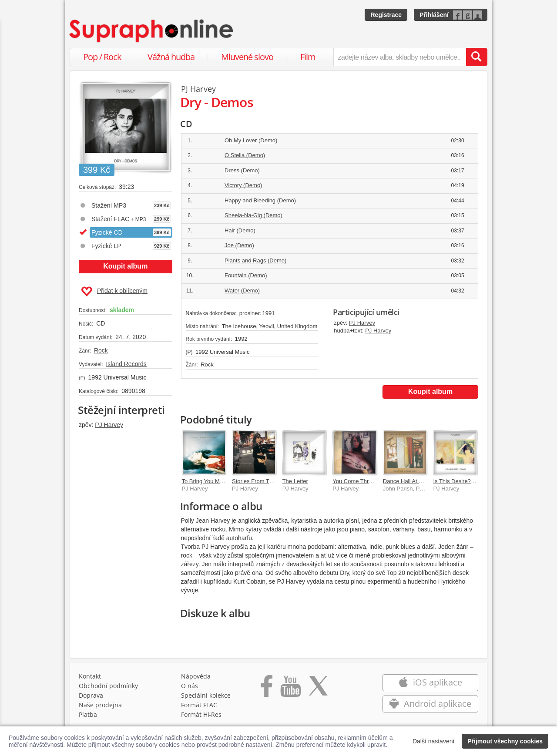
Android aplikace (430, 704)
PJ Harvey (109, 425)
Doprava (91, 695)
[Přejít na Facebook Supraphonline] (267, 689)
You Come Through (357, 481)
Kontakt (90, 676)
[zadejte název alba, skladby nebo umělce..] (400, 57)
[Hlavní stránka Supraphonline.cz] (152, 31)
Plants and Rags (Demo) (255, 260)
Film (308, 57)
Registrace (386, 15)
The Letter (295, 481)
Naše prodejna (100, 705)
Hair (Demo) (240, 230)
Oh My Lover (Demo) (251, 140)
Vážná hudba (171, 57)
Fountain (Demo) (246, 275)
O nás (190, 686)
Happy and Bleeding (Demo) (260, 200)
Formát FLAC (199, 705)
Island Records (126, 364)
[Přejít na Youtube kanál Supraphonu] (290, 689)
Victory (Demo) (243, 185)
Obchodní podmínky (108, 686)
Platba (88, 714)
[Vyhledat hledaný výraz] (476, 57)
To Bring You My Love (209, 481)
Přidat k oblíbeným (114, 292)
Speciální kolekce (206, 695)
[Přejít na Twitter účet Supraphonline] (318, 689)
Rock (101, 350)
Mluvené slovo (247, 57)
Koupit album (125, 266)
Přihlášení (434, 15)
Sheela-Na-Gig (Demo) (253, 215)
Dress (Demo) (242, 170)
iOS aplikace (430, 682)
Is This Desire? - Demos (463, 481)
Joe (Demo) (239, 245)
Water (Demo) (242, 291)
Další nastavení (434, 741)
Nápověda (196, 676)
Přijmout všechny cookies (505, 741)
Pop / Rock (102, 57)
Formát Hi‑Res (201, 714)
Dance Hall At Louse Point (416, 481)
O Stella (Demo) (245, 155)
